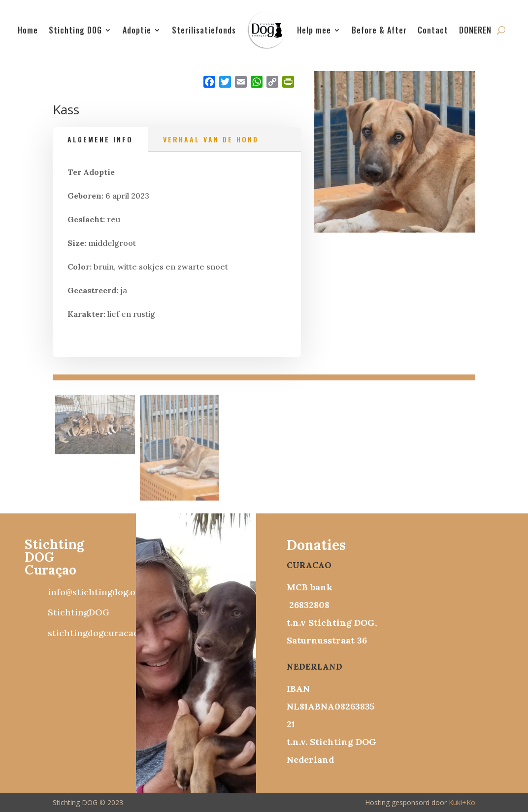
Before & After (379, 30)
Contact (433, 30)
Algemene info (100, 139)
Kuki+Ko (462, 802)
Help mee (314, 30)
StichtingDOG (79, 612)
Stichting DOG (75, 30)
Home (28, 30)
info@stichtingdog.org (96, 592)
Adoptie (137, 30)
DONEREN (475, 30)
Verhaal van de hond (211, 139)
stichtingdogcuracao (93, 633)
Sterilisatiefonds (204, 30)
